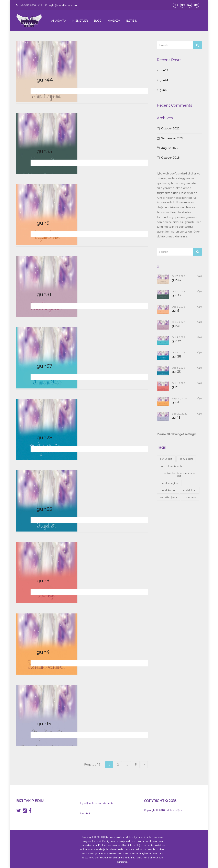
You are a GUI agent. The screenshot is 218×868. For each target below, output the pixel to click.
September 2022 (172, 138)
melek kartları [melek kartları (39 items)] (168, 490)
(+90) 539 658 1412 (29, 5)
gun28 (45, 437)
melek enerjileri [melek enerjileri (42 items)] (169, 483)
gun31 (44, 294)
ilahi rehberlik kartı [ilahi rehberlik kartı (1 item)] (171, 466)
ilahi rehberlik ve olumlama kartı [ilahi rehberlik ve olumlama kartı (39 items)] (179, 474)
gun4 (43, 652)
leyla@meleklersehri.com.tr (63, 5)
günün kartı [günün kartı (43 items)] (186, 459)
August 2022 (170, 148)
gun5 (43, 223)
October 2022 (170, 128)
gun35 (44, 509)
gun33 (44, 151)
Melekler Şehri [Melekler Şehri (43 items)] (168, 497)
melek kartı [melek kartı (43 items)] (190, 490)
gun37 (45, 366)
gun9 (43, 580)
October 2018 (170, 158)
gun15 (44, 724)
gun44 (45, 80)
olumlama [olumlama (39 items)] (190, 497)
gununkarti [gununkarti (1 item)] (166, 459)
